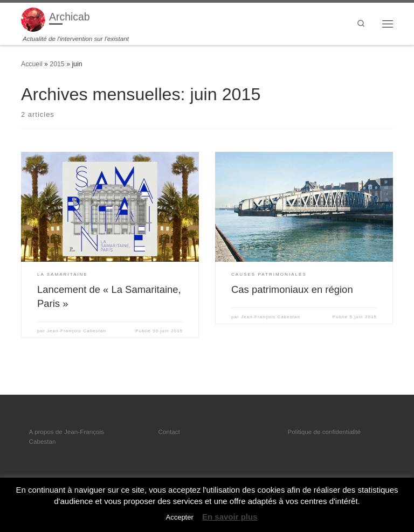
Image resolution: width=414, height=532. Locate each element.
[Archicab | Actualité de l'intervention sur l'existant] (33, 19)
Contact (169, 432)
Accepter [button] (179, 517)
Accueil (32, 64)
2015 (57, 64)
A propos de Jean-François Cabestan (67, 436)
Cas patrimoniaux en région (292, 289)
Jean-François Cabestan (77, 331)
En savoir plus (230, 517)
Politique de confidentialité (324, 432)
